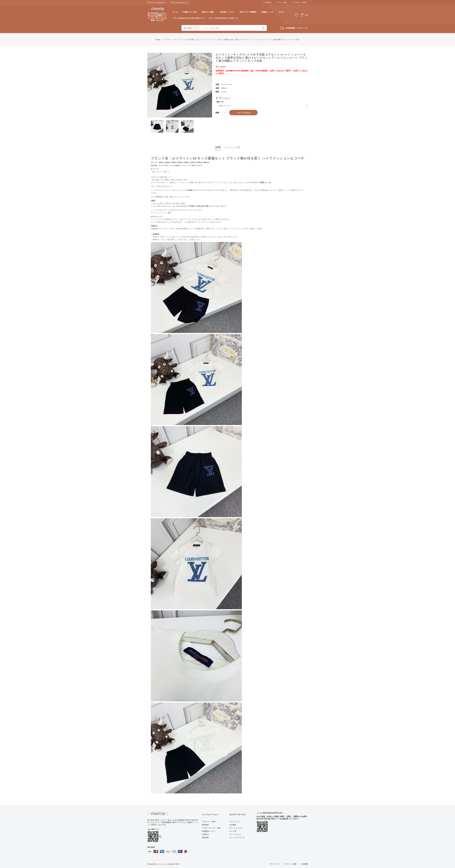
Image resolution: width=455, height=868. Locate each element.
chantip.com (162, 864)
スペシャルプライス (237, 837)
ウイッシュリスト (236, 828)
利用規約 (205, 825)
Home (158, 40)
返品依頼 (205, 837)
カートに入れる (244, 113)
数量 (217, 113)
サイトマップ (234, 821)
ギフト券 (233, 831)
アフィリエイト (235, 834)
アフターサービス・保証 (211, 828)
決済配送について (209, 831)
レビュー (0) (232, 147)
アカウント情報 (290, 864)
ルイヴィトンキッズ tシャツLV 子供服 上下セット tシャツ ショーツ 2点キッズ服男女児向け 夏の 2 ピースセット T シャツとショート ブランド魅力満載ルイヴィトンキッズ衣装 (232, 40)
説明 (218, 147)
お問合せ (205, 834)
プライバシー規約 (209, 821)
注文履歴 (233, 825)
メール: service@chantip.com (270, 813)
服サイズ (220, 102)
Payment (151, 847)
